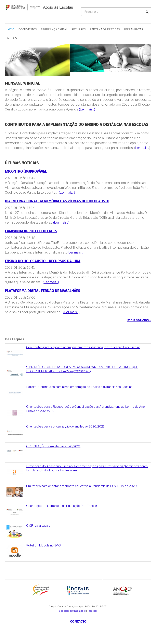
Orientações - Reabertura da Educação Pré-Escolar (62, 506)
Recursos (79, 29)
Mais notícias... (139, 320)
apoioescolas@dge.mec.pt (72, 611)
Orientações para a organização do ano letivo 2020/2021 (65, 427)
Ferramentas (133, 29)
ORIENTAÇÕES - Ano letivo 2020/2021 (53, 446)
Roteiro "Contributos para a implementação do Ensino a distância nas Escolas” (80, 387)
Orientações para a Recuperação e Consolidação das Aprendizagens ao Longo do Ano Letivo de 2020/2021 (86, 409)
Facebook (92, 611)
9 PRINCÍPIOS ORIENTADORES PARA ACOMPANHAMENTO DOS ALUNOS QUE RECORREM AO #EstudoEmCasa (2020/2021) (82, 369)
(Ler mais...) (87, 109)
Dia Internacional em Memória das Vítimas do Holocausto (57, 201)
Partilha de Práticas (105, 29)
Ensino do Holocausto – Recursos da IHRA (43, 261)
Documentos (28, 29)
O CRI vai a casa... (38, 526)
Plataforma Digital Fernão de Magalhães (42, 291)
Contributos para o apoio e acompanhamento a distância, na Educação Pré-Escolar (83, 347)
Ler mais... (142, 148)
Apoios (12, 38)
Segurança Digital (54, 29)
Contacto (78, 621)
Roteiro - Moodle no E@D (44, 545)
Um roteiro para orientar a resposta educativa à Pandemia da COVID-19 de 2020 (81, 486)
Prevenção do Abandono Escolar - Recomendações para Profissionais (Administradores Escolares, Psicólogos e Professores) (87, 468)
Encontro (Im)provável (26, 171)
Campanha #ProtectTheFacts (31, 231)
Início (11, 29)
